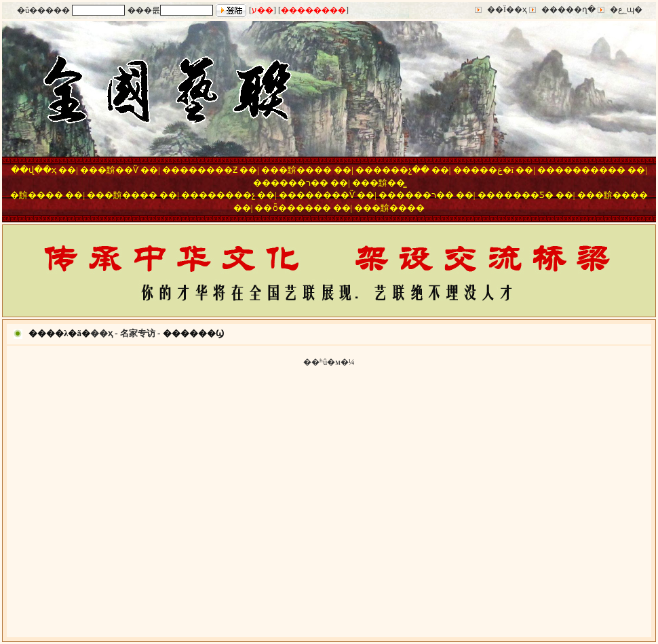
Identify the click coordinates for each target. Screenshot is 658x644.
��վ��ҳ (34, 170)
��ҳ (101, 333)
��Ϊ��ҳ (507, 9)
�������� (313, 10)
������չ (227, 195)
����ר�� (299, 183)
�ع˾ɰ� (626, 9)
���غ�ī (492, 170)
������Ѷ (326, 195)
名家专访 (138, 333)
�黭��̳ (387, 183)
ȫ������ (302, 208)
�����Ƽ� (524, 195)
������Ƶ (209, 170)
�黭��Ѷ (118, 170)
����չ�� (401, 170)
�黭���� (305, 170)
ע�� (263, 10)
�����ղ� (568, 9)
